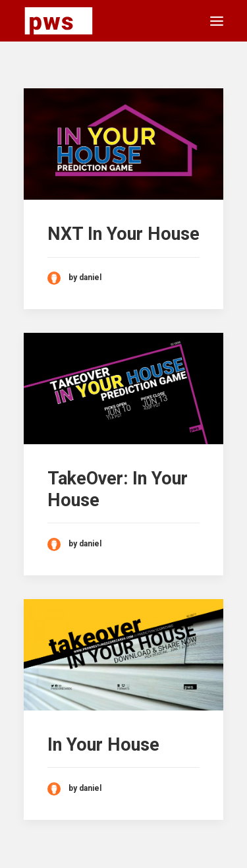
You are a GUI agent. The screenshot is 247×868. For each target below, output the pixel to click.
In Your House (103, 745)
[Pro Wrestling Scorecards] (59, 21)
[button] (217, 21)
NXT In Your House (123, 234)
